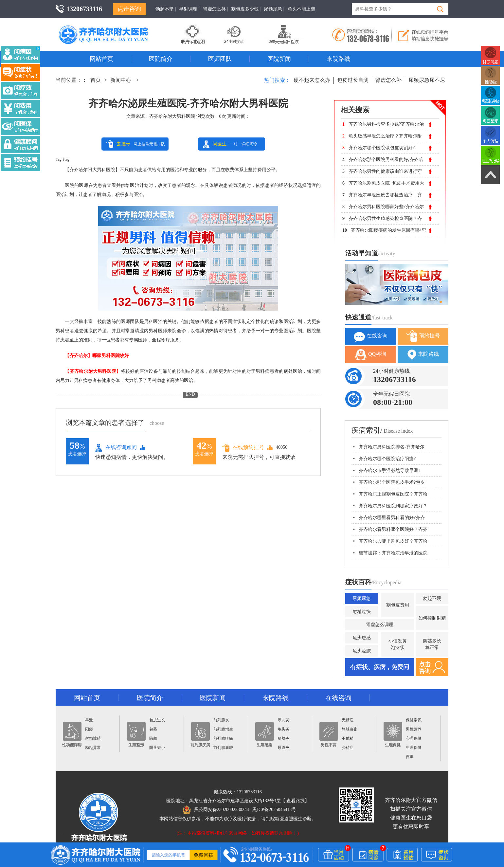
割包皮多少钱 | (246, 9)
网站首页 (101, 59)
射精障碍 (93, 738)
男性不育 (329, 735)
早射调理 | (189, 9)
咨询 (410, 757)
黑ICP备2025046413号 (274, 810)
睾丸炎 (283, 720)
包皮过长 (157, 720)
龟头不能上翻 (301, 9)
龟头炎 (283, 729)
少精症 (348, 748)
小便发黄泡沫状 (398, 644)
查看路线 (296, 801)
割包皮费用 (398, 605)
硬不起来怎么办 (312, 80)
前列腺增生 (223, 729)
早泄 (89, 720)
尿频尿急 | (274, 9)
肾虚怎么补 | (215, 9)
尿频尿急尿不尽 (427, 80)
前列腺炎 (221, 720)
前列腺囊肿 (223, 748)
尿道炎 (283, 748)
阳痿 (89, 729)
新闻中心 (121, 80)
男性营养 (414, 729)
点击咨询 (129, 9)
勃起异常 (93, 748)
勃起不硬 (432, 598)
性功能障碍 (72, 735)
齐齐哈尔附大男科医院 (172, 116)
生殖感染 (265, 735)
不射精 (348, 738)
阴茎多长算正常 (432, 644)
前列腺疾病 (200, 735)
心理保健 (414, 738)
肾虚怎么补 (388, 80)
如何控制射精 (432, 618)
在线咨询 (371, 336)
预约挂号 (423, 336)
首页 (96, 80)
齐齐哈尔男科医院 (113, 28)
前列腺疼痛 (223, 738)
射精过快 (362, 612)
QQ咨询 (371, 355)
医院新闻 (279, 59)
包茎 (153, 729)
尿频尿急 (362, 598)
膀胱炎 (283, 738)
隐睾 (153, 738)
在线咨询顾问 (116, 448)
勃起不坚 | (166, 9)
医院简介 (161, 59)
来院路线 (338, 59)
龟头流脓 (362, 651)
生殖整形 (136, 735)
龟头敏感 (362, 638)
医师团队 (220, 59)
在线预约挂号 (243, 448)
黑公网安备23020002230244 (216, 810)
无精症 (348, 720)
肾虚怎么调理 (380, 625)
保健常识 (414, 720)
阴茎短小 (157, 748)
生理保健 (393, 735)
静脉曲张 (350, 729)
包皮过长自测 (353, 80)
